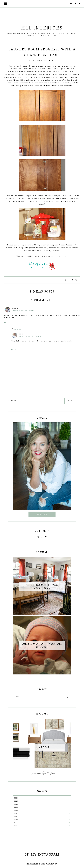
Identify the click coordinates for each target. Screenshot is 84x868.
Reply (7, 322)
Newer (13, 401)
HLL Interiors (42, 28)
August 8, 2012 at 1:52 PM (30, 336)
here (56, 256)
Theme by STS (52, 864)
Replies (17, 329)
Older (71, 401)
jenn (21, 334)
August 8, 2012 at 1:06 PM (23, 311)
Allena (15, 308)
